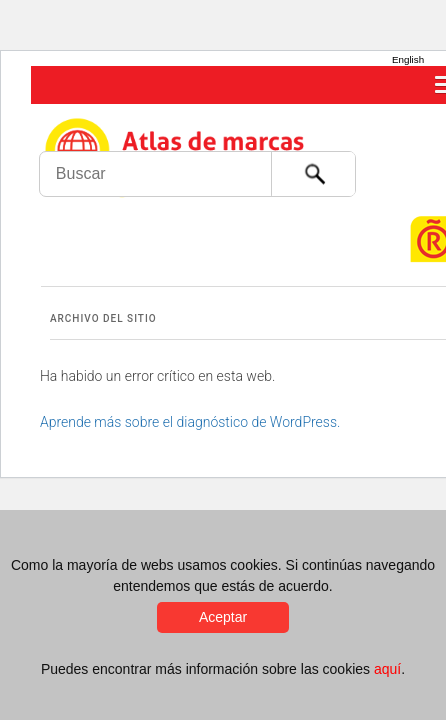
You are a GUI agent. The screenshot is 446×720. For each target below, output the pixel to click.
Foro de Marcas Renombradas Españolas (403, 135)
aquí (387, 669)
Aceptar (223, 617)
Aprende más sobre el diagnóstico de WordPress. (190, 422)
